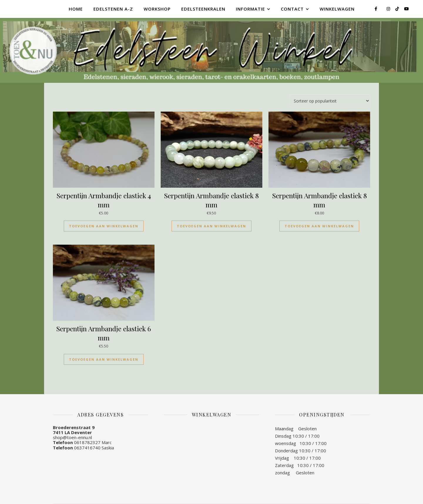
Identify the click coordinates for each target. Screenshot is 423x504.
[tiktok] (398, 9)
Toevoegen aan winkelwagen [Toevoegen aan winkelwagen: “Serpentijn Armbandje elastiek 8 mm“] (211, 226)
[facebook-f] (376, 9)
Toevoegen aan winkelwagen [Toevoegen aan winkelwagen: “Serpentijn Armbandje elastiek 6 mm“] (104, 359)
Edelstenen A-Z (113, 9)
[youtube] (407, 9)
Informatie (250, 9)
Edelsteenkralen (203, 9)
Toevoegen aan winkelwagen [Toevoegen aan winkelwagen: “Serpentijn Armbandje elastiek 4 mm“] (104, 226)
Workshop (157, 9)
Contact (292, 9)
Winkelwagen (337, 9)
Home (76, 9)
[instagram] (389, 9)
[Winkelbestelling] (330, 101)
